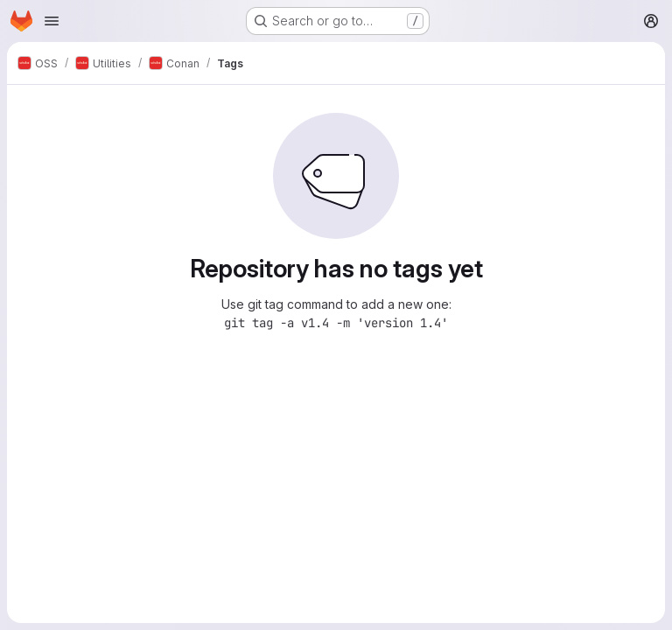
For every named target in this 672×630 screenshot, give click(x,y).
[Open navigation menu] (52, 21)
